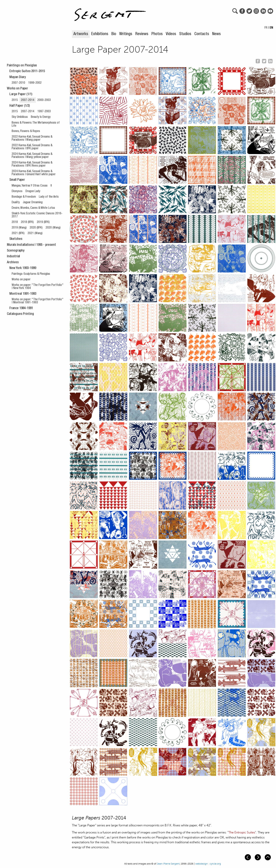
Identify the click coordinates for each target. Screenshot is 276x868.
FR (266, 28)
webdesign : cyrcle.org (208, 864)
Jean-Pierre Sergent (168, 864)
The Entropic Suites (242, 833)
